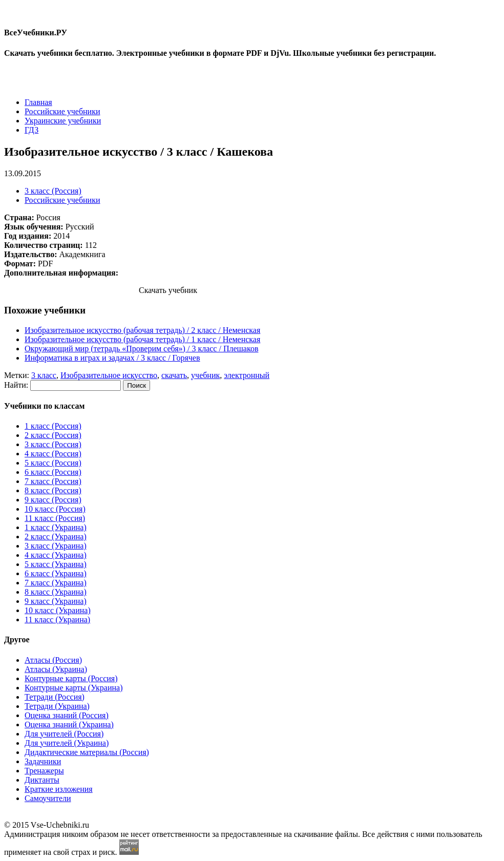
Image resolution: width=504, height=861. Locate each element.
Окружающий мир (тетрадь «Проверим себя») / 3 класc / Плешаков (141, 349)
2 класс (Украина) (56, 537)
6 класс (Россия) (53, 472)
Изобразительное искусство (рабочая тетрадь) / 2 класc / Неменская (142, 330)
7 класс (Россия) (53, 481)
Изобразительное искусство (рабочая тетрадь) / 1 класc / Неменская (142, 339)
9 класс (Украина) (56, 601)
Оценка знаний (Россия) (67, 715)
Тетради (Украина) (57, 706)
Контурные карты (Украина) (73, 688)
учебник (205, 375)
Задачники (43, 761)
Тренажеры (44, 771)
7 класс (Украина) (56, 583)
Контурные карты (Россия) (71, 678)
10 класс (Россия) (55, 509)
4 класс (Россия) (53, 454)
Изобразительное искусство (109, 375)
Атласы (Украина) (56, 669)
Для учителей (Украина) (67, 743)
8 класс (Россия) (53, 490)
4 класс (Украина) (56, 555)
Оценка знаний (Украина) (69, 724)
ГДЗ (31, 130)
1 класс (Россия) (53, 426)
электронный (247, 375)
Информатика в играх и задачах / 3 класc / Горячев (112, 358)
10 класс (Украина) (58, 610)
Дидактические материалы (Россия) (87, 752)
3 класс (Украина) (56, 546)
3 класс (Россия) (53, 191)
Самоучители (48, 798)
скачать (174, 375)
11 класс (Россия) (55, 518)
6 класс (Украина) (56, 573)
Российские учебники (62, 111)
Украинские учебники (63, 121)
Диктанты (42, 780)
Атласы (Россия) (53, 660)
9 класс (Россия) (53, 500)
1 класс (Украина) (56, 527)
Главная (38, 102)
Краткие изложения (59, 789)
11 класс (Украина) (57, 619)
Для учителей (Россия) (64, 734)
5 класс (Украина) (56, 564)
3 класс (44, 375)
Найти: (16, 385)
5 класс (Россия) (53, 463)
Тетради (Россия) (55, 697)
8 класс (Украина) (56, 592)
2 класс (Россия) (53, 435)
